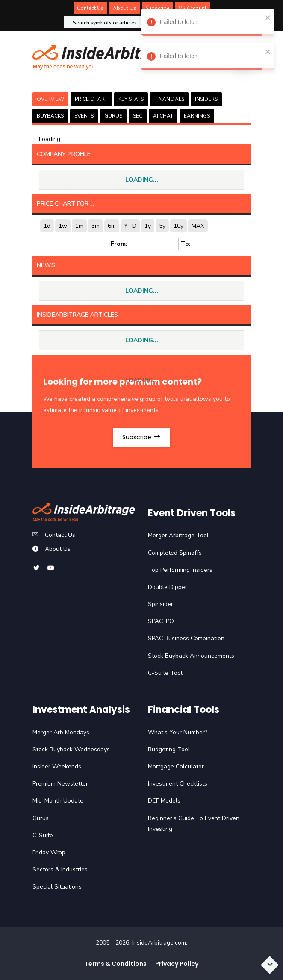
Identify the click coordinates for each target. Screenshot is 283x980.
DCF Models (164, 801)
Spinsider (161, 604)
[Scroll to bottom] (270, 965)
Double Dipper (168, 587)
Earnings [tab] (197, 116)
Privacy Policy (177, 964)
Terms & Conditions (116, 964)
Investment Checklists (178, 784)
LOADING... (142, 180)
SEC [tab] (138, 116)
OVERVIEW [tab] (50, 99)
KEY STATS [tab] (131, 99)
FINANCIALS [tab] (169, 99)
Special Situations (57, 887)
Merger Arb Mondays (61, 732)
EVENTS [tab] (84, 116)
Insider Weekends (57, 767)
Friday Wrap (49, 852)
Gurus (41, 818)
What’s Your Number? (178, 732)
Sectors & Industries (60, 870)
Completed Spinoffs (175, 553)
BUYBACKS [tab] (50, 116)
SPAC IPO (161, 621)
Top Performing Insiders (180, 570)
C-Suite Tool (165, 673)
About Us (125, 8)
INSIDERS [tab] (206, 99)
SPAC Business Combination (186, 638)
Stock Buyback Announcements (191, 656)
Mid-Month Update (58, 801)
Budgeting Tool (169, 749)
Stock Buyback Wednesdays (71, 749)
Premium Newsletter (60, 784)
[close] (267, 17)
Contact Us (90, 8)
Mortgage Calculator (176, 767)
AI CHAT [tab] (163, 116)
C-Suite (43, 835)
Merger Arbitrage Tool (178, 535)
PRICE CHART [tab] (91, 99)
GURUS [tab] (113, 116)
